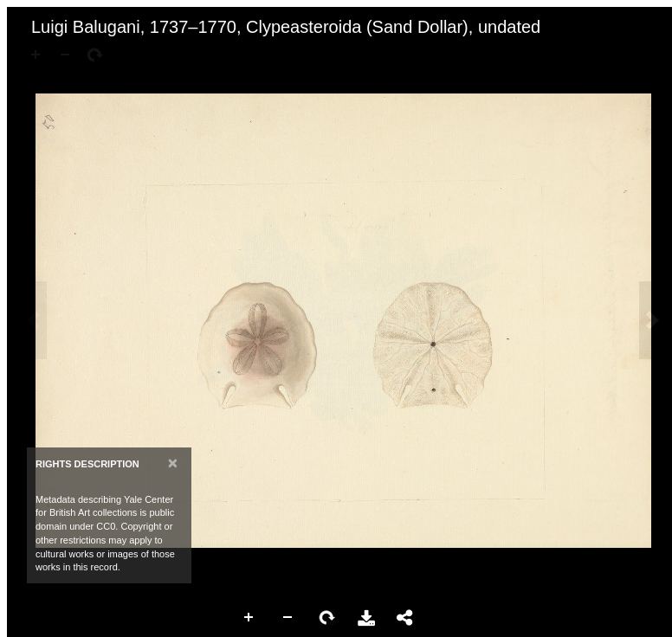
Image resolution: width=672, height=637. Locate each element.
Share (405, 618)
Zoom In (249, 618)
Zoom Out (288, 618)
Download (366, 618)
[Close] (173, 463)
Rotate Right (327, 618)
